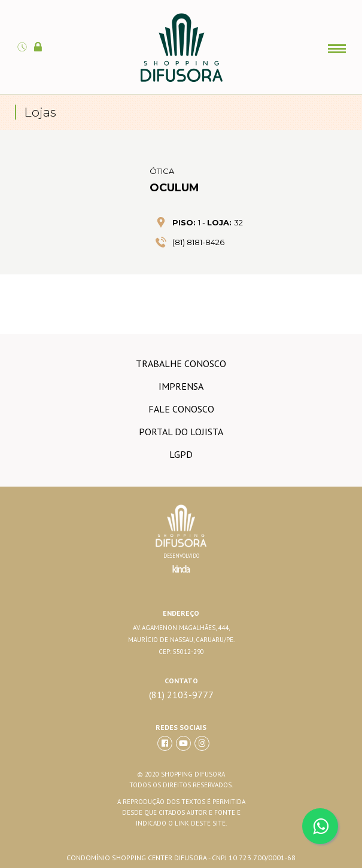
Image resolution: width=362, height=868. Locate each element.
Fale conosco (181, 409)
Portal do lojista (181, 432)
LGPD (181, 454)
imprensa (181, 386)
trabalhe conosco (181, 363)
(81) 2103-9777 (181, 695)
